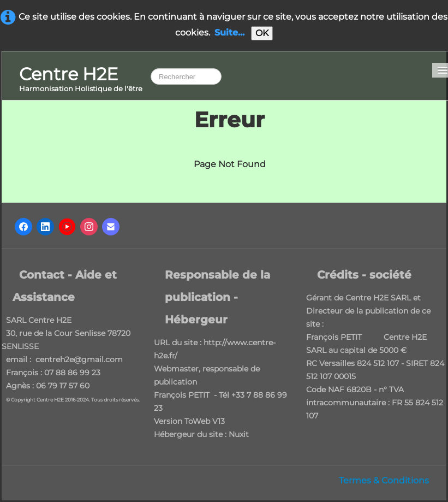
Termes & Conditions (384, 480)
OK (262, 33)
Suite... (229, 33)
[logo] (81, 80)
